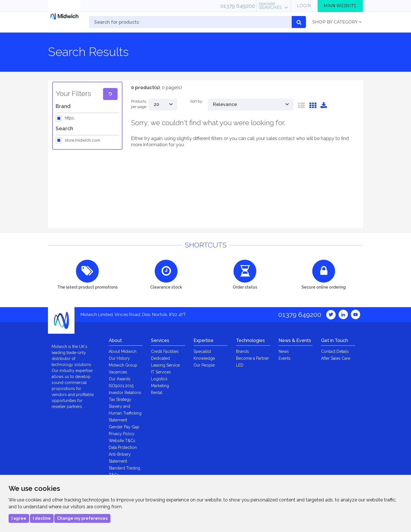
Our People (204, 365)
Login (304, 6)
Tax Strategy (120, 399)
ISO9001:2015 (121, 386)
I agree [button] (19, 518)
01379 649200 (238, 6)
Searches (270, 6)
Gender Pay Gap (124, 427)
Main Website (340, 6)
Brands (242, 351)
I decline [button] (42, 518)
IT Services (161, 372)
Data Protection (123, 447)
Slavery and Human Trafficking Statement (125, 413)
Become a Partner (252, 358)
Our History (119, 358)
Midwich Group (123, 365)
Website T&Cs (122, 441)
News (284, 351)
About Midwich (123, 351)
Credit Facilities (165, 351)
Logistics (159, 379)
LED (240, 365)
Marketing (160, 386)
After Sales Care (336, 358)
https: (70, 118)
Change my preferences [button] (82, 518)
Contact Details (335, 351)
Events (285, 358)
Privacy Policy (122, 434)
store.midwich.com (82, 141)
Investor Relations (125, 393)
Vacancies (118, 372)
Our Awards (120, 379)
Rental (157, 393)
